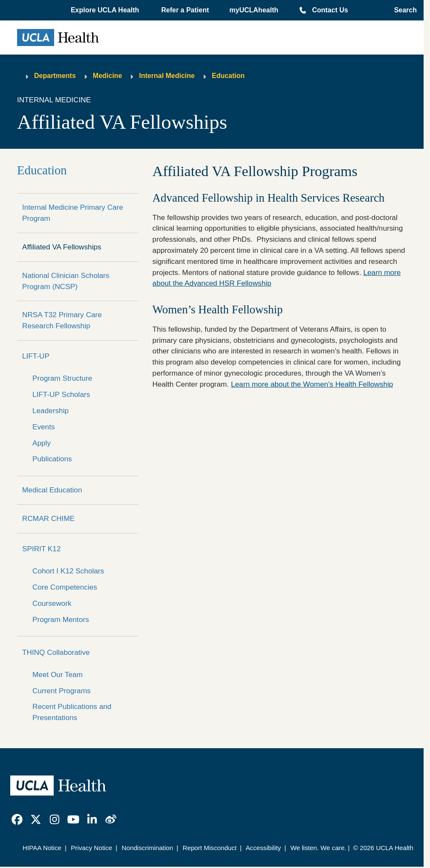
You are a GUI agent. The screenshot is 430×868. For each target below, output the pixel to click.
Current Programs (62, 691)
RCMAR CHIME (48, 518)
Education (228, 76)
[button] (106, 10)
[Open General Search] (403, 10)
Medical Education (52, 490)
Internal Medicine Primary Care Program (73, 213)
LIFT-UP (36, 356)
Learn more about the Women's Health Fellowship (312, 384)
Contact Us (330, 10)
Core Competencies (65, 587)
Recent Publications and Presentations (72, 712)
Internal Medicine (167, 76)
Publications (52, 459)
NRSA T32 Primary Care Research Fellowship (62, 320)
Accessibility (263, 848)
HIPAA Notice (42, 848)
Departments (55, 76)
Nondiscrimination (148, 848)
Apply (42, 443)
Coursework (52, 603)
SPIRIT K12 (41, 549)
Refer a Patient (185, 10)
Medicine (107, 76)
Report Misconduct (209, 848)
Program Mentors (61, 619)
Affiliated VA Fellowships (62, 247)
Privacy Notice (91, 848)
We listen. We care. (318, 848)
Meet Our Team (58, 674)
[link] (17, 819)
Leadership (51, 411)
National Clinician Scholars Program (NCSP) (66, 281)
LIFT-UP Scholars (61, 394)
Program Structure (62, 378)
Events (44, 427)
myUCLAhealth (254, 10)
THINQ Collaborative (56, 652)
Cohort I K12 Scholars (68, 571)
